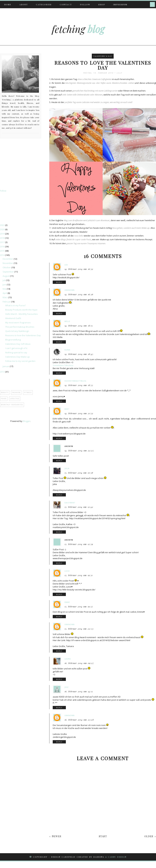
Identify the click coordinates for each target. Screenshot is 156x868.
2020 (3, 229)
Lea (66, 265)
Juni (5, 285)
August (6, 276)
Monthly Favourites (12, 405)
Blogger (27, 421)
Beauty (5, 392)
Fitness (28, 392)
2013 (3, 372)
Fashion (16, 392)
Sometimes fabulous (63, 365)
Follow (85, 4)
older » (150, 836)
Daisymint (70, 503)
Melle (67, 321)
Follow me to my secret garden (20, 361)
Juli (4, 280)
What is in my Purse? (16, 305)
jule (67, 687)
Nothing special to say (16, 352)
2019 (3, 234)
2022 (3, 225)
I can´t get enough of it (16, 348)
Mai (5, 289)
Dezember (8, 259)
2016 (3, 246)
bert (67, 409)
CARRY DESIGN (117, 857)
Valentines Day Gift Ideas (18, 344)
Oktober (7, 267)
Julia (67, 468)
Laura (68, 659)
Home (8, 4)
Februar (7, 302)
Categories (44, 4)
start (103, 836)
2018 (3, 238)
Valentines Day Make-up (17, 357)
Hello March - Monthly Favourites (22, 314)
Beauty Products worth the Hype (21, 310)
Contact (66, 4)
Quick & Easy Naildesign (17, 331)
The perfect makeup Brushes (20, 327)
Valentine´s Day (103, 56)
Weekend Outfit (13, 318)
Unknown (70, 290)
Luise (67, 571)
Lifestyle (15, 399)
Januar (6, 366)
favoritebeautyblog (75, 381)
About (24, 4)
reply (59, 282)
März (5, 297)
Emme (67, 602)
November (8, 263)
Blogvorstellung (13, 340)
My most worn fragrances (18, 323)
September (8, 272)
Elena (67, 350)
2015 (3, 251)
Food (4, 399)
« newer (55, 836)
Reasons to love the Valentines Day (23, 335)
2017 (3, 242)
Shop (102, 4)
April (5, 293)
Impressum (120, 4)
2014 (3, 255)
